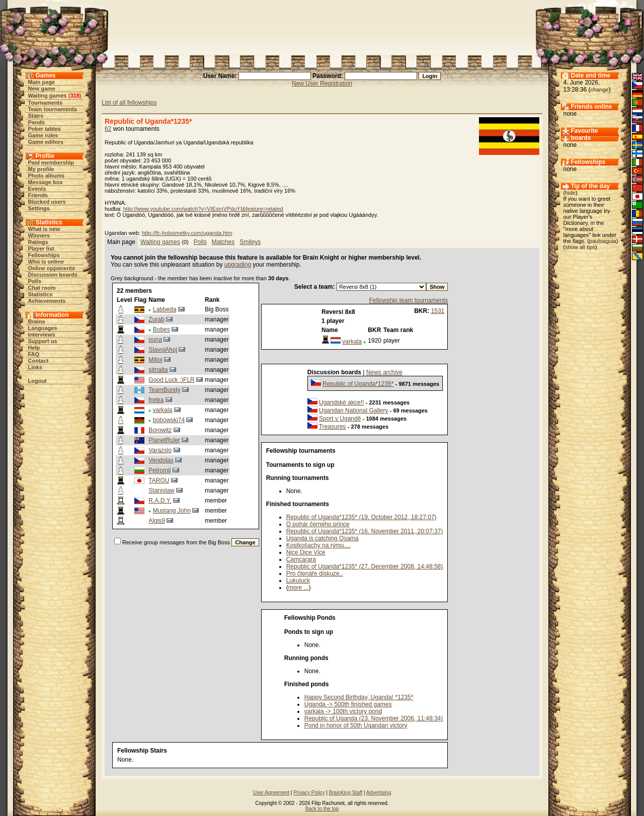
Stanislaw (161, 491)
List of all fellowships (129, 103)
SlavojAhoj (163, 350)
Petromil (159, 470)
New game (42, 89)
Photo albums (47, 176)
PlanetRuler (164, 440)
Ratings (38, 242)
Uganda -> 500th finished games (348, 704)
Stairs (36, 116)
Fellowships (44, 255)
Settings (39, 208)
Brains (37, 321)
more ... (299, 588)
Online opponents (52, 268)
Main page (42, 82)
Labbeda (165, 309)
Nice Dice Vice (306, 552)
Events (37, 189)
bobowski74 (169, 420)
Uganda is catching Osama (323, 538)
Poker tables (45, 129)
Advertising (379, 793)
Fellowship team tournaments (408, 300)
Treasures (333, 427)
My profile (41, 169)
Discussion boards (53, 275)
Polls (35, 281)
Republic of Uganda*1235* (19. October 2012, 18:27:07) (361, 517)
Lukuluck (298, 581)
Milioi (155, 360)
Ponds (37, 122)
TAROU (159, 480)
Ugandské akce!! (341, 402)
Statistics (41, 294)
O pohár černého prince (318, 524)
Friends (38, 195)
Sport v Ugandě (340, 419)
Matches (223, 242)
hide (570, 193)
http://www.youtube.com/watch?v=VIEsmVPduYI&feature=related (203, 209)
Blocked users (47, 202)
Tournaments (46, 103)
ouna (155, 340)
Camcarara (301, 559)
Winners (39, 235)
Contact (38, 361)
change (600, 90)
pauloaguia (603, 241)
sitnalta (158, 370)
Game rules (43, 135)
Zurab (156, 319)
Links (35, 367)
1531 (438, 311)
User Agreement (271, 793)
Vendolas (161, 460)
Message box (46, 182)
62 (108, 129)
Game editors (46, 142)
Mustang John (172, 511)
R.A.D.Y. (160, 501)
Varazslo (160, 450)
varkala (163, 410)
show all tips (580, 247)
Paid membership (51, 162)
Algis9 (157, 521)
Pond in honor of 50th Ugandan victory (356, 725)
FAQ (34, 354)
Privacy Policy (309, 793)
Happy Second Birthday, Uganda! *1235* (359, 697)
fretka (156, 400)
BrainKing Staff (346, 793)
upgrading (238, 265)
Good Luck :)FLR (171, 380)
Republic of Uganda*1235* (358, 384)
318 (74, 96)
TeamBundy (164, 390)
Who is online (46, 262)
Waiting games (48, 96)
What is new (44, 229)
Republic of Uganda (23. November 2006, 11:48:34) (374, 718)
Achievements (47, 301)
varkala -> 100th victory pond (343, 711)
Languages (43, 328)
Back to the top (322, 809)
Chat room (42, 288)
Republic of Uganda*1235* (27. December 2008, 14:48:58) (365, 566)
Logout (37, 381)
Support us (43, 341)
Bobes (162, 330)
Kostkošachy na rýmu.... (318, 545)
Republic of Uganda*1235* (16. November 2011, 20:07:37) (365, 531)
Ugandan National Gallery (353, 411)
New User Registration (322, 84)
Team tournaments (53, 109)
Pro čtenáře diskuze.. (315, 574)
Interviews (42, 335)
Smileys (250, 242)
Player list (41, 249)
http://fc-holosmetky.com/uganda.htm (187, 233)
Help (34, 348)
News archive (384, 372)
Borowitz (160, 430)
